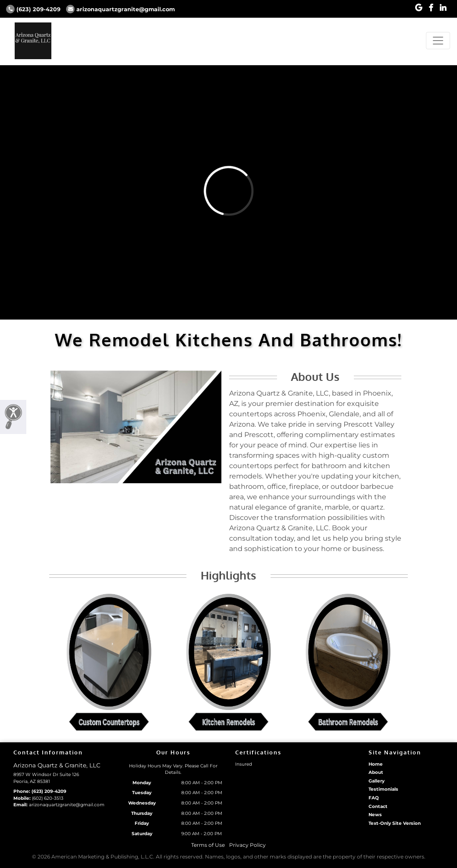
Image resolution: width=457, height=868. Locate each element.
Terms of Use (208, 845)
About (376, 772)
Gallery (377, 781)
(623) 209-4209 (33, 9)
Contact (378, 806)
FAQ (374, 798)
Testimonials (383, 789)
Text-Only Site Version (395, 823)
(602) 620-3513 (48, 798)
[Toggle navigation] (438, 41)
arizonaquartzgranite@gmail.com (120, 9)
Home (376, 764)
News (375, 815)
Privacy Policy (247, 845)
